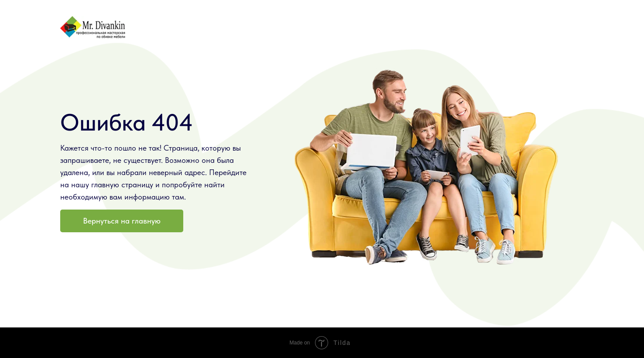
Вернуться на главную (122, 221)
